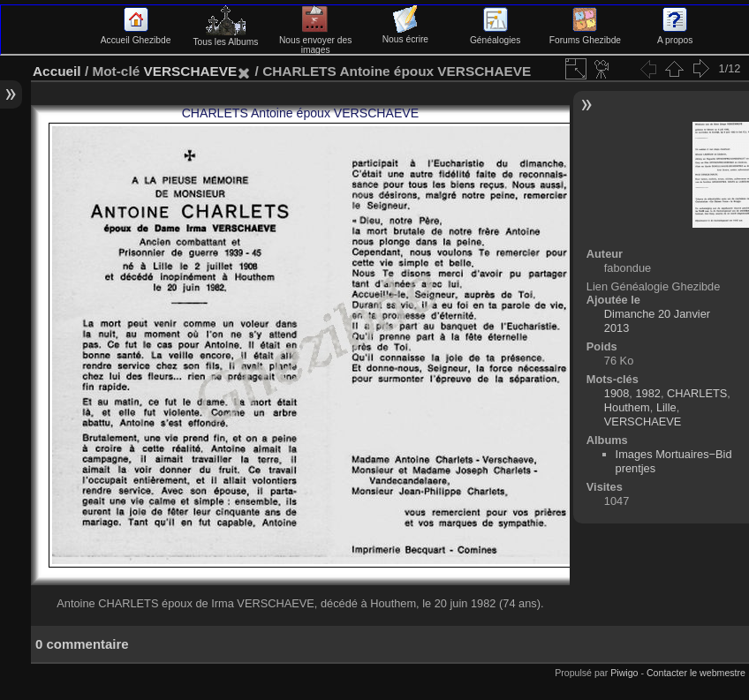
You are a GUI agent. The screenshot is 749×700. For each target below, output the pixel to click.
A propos (675, 35)
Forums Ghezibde (585, 35)
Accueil (57, 71)
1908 (617, 393)
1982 (647, 393)
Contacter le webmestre (696, 673)
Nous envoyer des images (316, 40)
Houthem (627, 407)
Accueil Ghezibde (136, 35)
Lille (666, 407)
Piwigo (624, 673)
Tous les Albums (225, 37)
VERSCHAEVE (190, 71)
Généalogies (495, 35)
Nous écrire (405, 34)
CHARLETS (697, 393)
